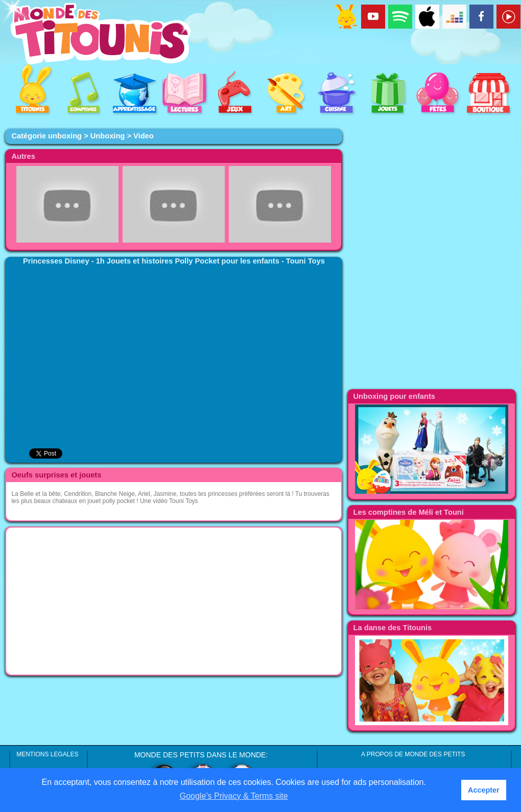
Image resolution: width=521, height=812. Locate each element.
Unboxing (108, 136)
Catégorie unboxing (46, 136)
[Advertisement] (174, 601)
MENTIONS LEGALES (47, 754)
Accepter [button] (484, 790)
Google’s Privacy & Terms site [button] (234, 796)
